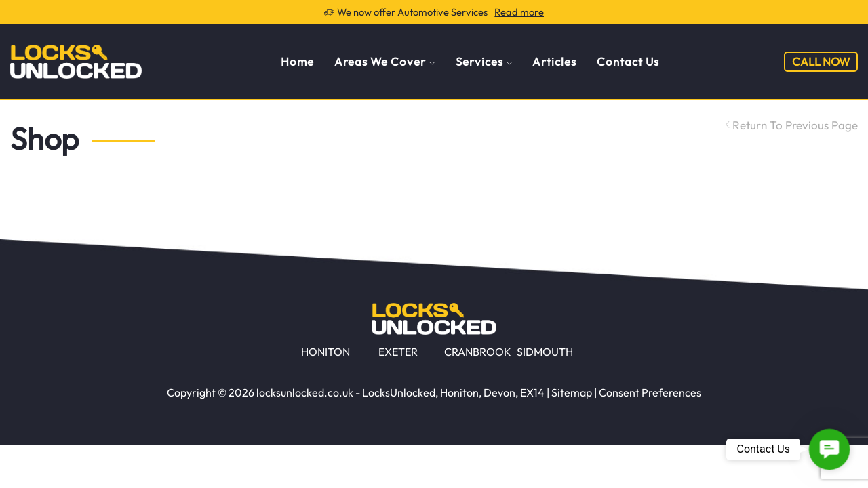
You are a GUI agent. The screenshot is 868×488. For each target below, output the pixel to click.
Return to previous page (795, 125)
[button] (829, 449)
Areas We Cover (384, 61)
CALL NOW (821, 61)
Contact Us (628, 61)
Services (484, 61)
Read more (519, 12)
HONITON (325, 352)
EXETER (398, 352)
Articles (554, 61)
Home (297, 61)
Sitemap (572, 392)
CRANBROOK (478, 352)
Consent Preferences (650, 392)
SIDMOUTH (545, 352)
